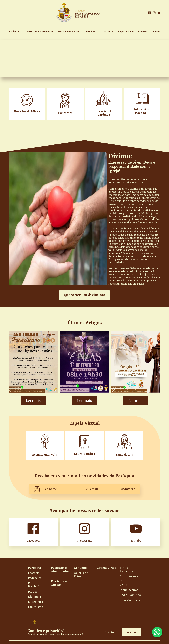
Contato (156, 32)
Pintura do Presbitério (36, 585)
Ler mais (33, 401)
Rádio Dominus (130, 595)
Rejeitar (110, 632)
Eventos (142, 32)
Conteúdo (89, 32)
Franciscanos (129, 590)
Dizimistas (36, 607)
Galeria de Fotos (81, 575)
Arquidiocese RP (129, 578)
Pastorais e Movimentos (40, 32)
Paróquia (14, 32)
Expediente (36, 602)
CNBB (124, 585)
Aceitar (132, 632)
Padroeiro (35, 578)
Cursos (106, 32)
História (34, 573)
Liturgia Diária (130, 600)
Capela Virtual (126, 32)
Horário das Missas (68, 32)
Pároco (33, 592)
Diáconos (35, 597)
